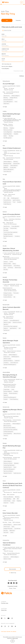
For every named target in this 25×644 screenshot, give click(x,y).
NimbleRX (5, 277)
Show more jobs (13, 569)
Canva (4, 481)
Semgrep (5, 443)
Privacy (11, 588)
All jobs (11, 66)
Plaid (4, 179)
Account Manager (9, 84)
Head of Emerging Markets (11, 214)
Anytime (7, 69)
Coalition (5, 111)
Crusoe (4, 511)
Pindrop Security (6, 81)
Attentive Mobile (6, 372)
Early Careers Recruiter (10, 513)
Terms (15, 588)
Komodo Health (6, 305)
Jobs (7, 20)
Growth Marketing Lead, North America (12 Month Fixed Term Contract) (12, 485)
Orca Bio (5, 246)
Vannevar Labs (6, 407)
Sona (4, 146)
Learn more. (15, 638)
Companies (18, 20)
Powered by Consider (18, 71)
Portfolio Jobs (5, 603)
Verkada (5, 338)
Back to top (12, 573)
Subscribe (4, 610)
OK (12, 641)
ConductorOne (6, 540)
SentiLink (5, 212)
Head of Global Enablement (12, 148)
